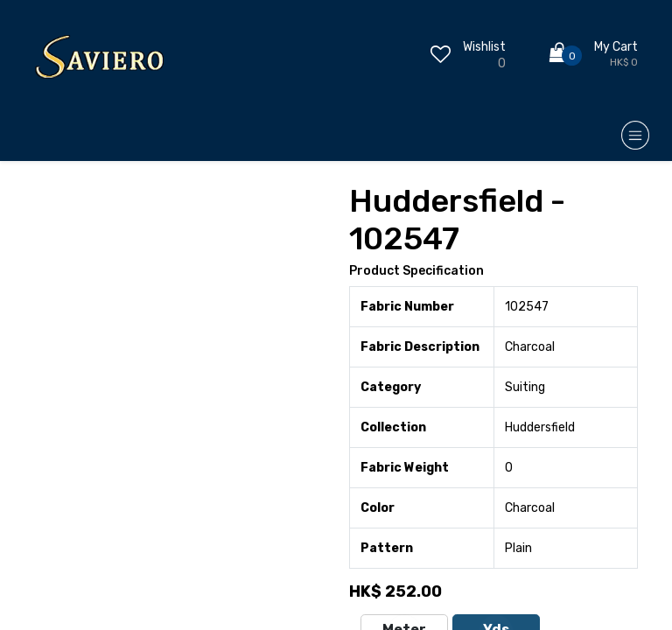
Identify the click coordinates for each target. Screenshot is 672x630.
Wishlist (484, 47)
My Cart (616, 47)
